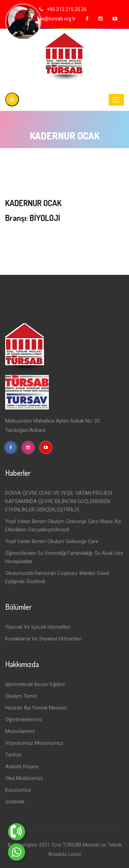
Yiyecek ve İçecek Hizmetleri (38, 627)
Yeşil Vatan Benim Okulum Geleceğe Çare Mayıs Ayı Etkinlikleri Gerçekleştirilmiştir (63, 525)
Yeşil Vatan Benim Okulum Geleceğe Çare (52, 541)
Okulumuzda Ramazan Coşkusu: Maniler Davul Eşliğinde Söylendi (57, 577)
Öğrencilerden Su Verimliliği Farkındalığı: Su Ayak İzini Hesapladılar (64, 557)
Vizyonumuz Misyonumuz (34, 743)
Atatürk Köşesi (22, 766)
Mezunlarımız (20, 731)
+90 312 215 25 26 (66, 9)
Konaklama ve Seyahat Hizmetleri (43, 639)
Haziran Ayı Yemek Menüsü (36, 708)
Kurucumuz (18, 790)
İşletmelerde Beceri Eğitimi (35, 684)
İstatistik (15, 802)
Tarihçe (13, 755)
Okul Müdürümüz (24, 778)
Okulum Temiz (21, 696)
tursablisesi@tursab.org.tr (48, 19)
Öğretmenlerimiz (24, 720)
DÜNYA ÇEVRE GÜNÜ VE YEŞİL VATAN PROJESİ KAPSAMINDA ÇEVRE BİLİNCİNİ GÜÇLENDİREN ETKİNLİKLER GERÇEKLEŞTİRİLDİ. (59, 501)
